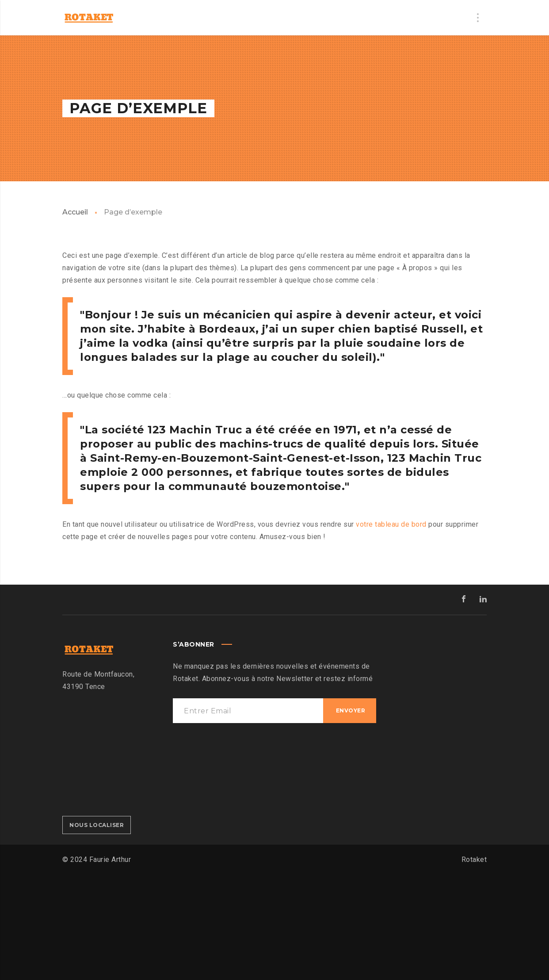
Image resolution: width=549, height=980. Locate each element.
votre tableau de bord (391, 524)
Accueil (75, 212)
